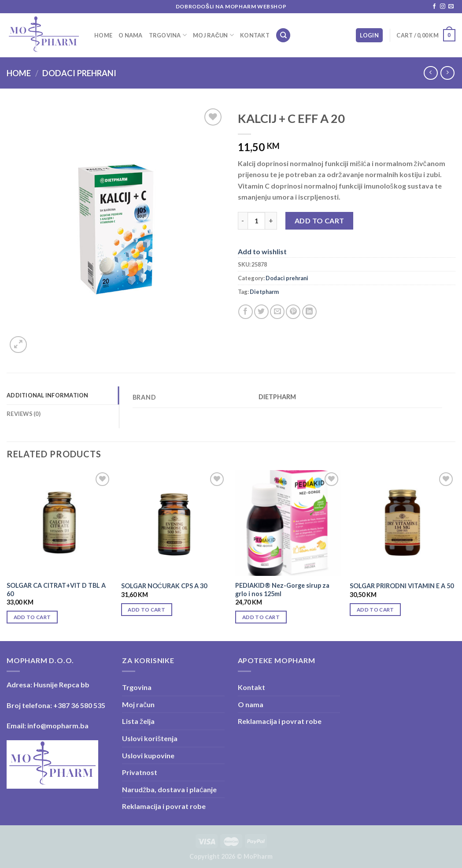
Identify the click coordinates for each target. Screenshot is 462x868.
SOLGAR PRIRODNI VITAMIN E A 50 (402, 586)
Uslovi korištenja (150, 738)
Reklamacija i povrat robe (164, 806)
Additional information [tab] (48, 395)
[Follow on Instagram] (443, 7)
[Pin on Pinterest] (293, 312)
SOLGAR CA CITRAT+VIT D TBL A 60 (56, 590)
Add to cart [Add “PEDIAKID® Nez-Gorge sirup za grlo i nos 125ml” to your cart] (261, 617)
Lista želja (138, 721)
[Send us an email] (451, 7)
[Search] (283, 35)
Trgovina (168, 35)
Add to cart (320, 221)
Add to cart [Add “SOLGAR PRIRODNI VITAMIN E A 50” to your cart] (375, 610)
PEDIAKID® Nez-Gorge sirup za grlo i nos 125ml (282, 590)
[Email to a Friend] (277, 312)
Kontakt (255, 35)
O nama (131, 35)
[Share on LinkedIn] (309, 312)
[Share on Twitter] (261, 312)
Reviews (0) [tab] (24, 414)
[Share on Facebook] (246, 312)
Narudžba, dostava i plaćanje (169, 789)
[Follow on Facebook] (434, 7)
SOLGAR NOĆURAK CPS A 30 (164, 586)
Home (103, 35)
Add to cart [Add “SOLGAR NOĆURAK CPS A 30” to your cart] (146, 610)
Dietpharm (264, 292)
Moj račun (213, 35)
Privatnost (140, 772)
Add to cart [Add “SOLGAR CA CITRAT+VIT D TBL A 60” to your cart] (32, 617)
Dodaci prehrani (79, 73)
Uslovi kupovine (148, 755)
